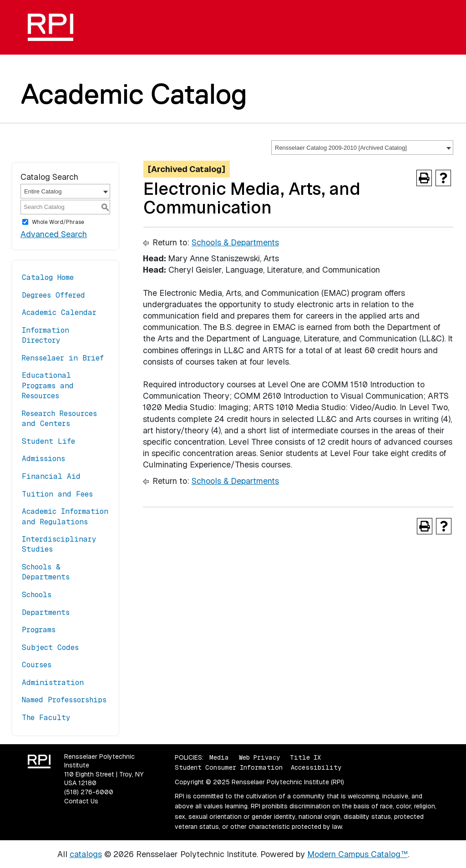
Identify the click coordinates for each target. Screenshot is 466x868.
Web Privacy (259, 757)
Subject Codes (50, 647)
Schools (37, 595)
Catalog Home (48, 277)
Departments (46, 612)
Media (219, 757)
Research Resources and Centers (59, 419)
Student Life (48, 441)
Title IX (305, 757)
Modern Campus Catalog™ (357, 854)
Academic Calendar (59, 312)
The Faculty (46, 718)
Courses (37, 665)
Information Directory (46, 335)
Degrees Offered (53, 295)
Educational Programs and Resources (48, 386)
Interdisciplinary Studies (59, 544)
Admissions (43, 459)
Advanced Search (54, 234)
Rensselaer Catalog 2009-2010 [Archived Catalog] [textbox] (341, 148)
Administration (53, 683)
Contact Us (81, 801)
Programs (39, 630)
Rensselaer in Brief (63, 358)
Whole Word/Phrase (58, 222)
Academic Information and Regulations (65, 516)
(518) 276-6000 (89, 792)
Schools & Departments (46, 572)
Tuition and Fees (57, 494)
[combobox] (362, 147)
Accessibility (316, 767)
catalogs (86, 854)
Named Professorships (64, 700)
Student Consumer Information (229, 767)
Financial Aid (51, 476)
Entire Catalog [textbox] (43, 191)
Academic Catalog (134, 94)
